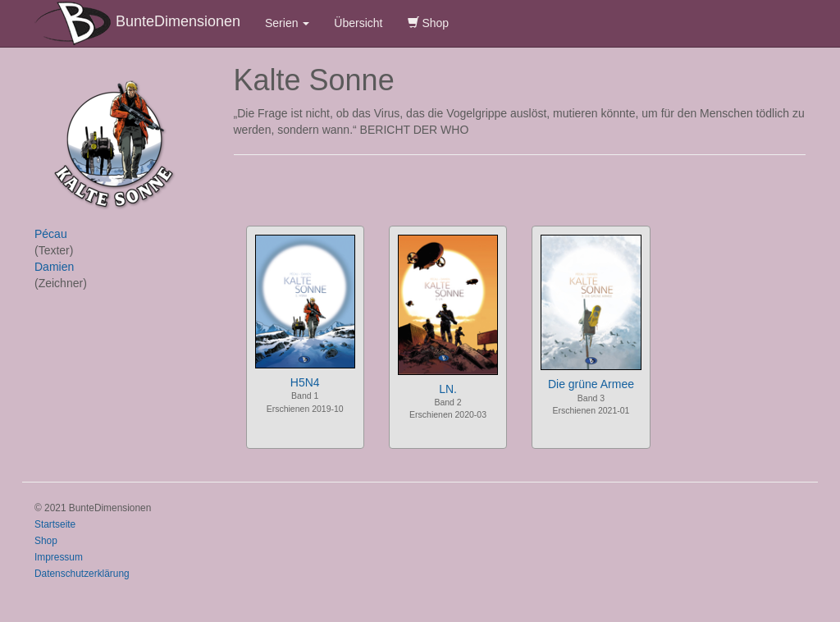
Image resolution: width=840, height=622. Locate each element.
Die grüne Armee (591, 384)
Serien (287, 23)
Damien (54, 267)
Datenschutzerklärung (82, 574)
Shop (429, 23)
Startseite (55, 524)
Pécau (51, 234)
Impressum (59, 557)
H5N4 (305, 382)
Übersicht (358, 23)
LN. (448, 389)
